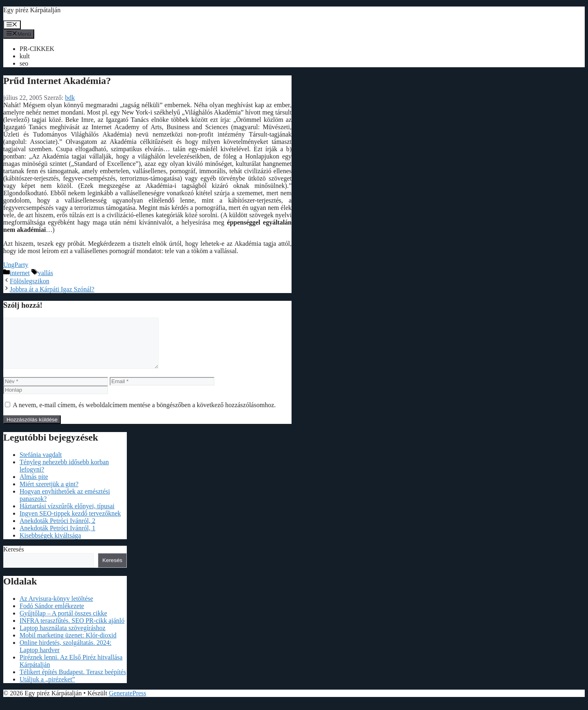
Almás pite (34, 486)
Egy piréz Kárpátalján (32, 10)
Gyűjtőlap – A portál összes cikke (63, 623)
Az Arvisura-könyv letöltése (56, 608)
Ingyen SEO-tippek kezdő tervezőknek (70, 523)
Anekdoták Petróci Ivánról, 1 (57, 538)
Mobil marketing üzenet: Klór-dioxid (68, 645)
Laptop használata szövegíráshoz (63, 638)
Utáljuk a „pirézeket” (47, 689)
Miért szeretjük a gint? (49, 494)
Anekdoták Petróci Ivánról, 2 (57, 530)
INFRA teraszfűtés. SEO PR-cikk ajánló (72, 630)
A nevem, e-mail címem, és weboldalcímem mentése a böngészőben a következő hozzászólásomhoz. (144, 415)
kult (25, 56)
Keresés (14, 559)
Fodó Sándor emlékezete (52, 616)
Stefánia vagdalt (41, 464)
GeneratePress (128, 703)
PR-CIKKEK (37, 49)
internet (20, 273)
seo (24, 63)
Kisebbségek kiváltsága (50, 545)
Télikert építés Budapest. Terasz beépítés (73, 682)
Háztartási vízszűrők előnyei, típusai (67, 516)
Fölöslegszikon (30, 281)
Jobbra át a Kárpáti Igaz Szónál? (52, 289)
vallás (45, 273)
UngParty (16, 265)
